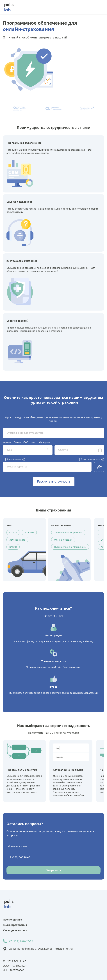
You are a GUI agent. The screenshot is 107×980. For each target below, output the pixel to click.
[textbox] (53, 433)
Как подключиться (15, 930)
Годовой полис (14, 459)
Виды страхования (15, 925)
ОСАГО (13, 533)
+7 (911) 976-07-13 (21, 941)
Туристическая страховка (68, 533)
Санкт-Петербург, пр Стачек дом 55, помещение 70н (41, 949)
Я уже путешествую (90, 459)
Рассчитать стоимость (54, 482)
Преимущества (12, 919)
